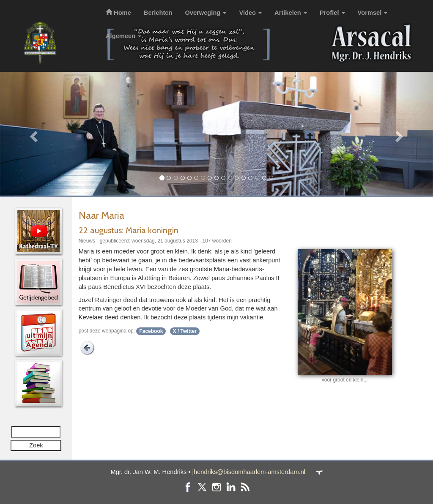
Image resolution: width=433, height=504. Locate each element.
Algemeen (123, 36)
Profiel (332, 13)
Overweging (206, 13)
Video (250, 13)
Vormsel (373, 13)
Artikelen (291, 13)
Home (118, 13)
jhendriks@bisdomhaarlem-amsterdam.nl (249, 472)
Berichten (158, 13)
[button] (33, 134)
